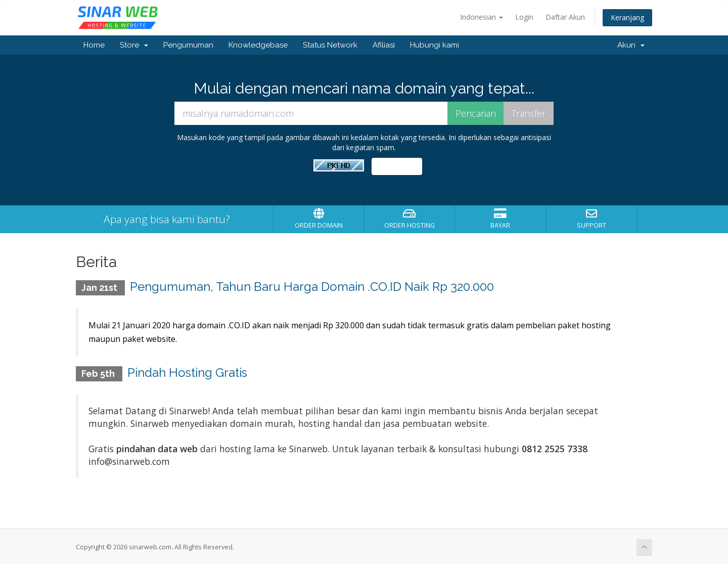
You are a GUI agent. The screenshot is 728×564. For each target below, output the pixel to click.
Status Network (330, 45)
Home (94, 45)
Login (524, 17)
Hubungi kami (435, 45)
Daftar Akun (565, 17)
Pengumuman (188, 45)
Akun (631, 45)
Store (134, 45)
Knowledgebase (258, 45)
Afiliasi (384, 45)
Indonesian (482, 17)
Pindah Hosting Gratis (187, 371)
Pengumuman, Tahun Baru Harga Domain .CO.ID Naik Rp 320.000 (312, 287)
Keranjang (627, 17)
